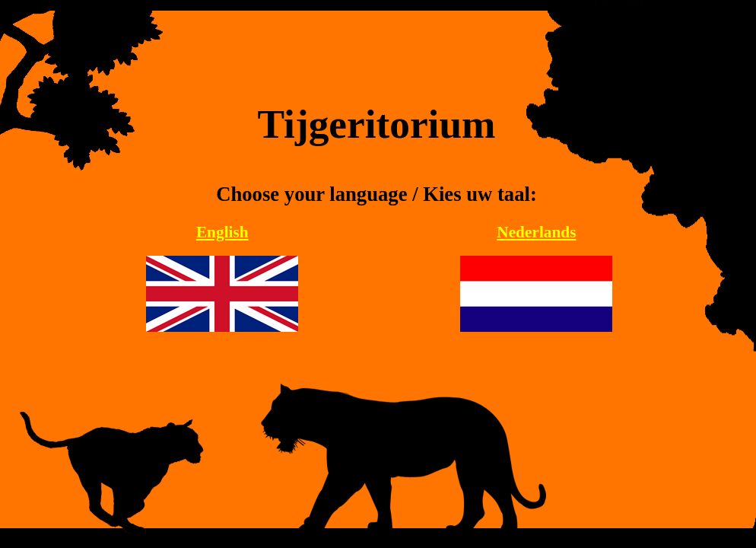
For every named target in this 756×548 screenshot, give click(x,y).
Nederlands (536, 232)
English (222, 232)
